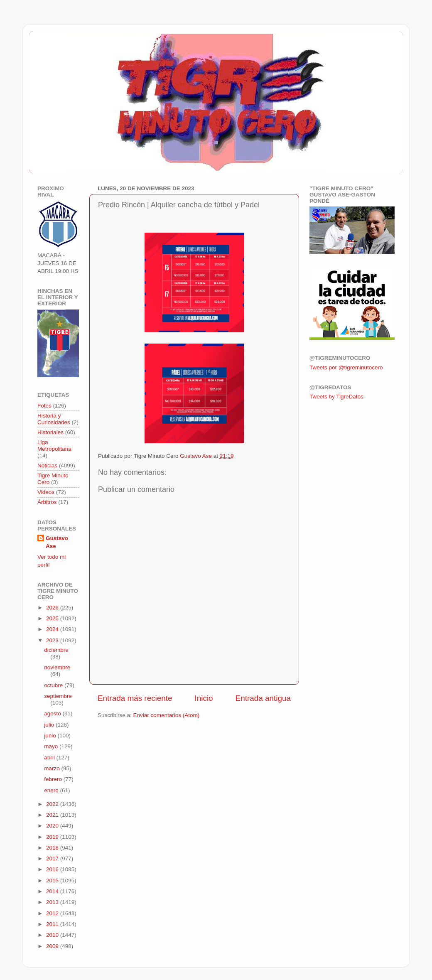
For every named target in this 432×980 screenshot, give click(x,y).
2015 (53, 881)
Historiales (50, 432)
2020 (53, 826)
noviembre (57, 667)
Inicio (204, 698)
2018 (53, 848)
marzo (53, 768)
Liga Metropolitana (54, 446)
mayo (52, 746)
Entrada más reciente (135, 698)
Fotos (44, 406)
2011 (53, 924)
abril (50, 758)
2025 (53, 618)
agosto (53, 714)
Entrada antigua (263, 698)
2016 (53, 869)
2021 (53, 815)
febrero (54, 779)
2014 (53, 891)
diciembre (56, 650)
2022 (53, 804)
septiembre (58, 696)
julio (50, 725)
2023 (53, 640)
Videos (46, 492)
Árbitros (47, 502)
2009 (53, 946)
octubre (54, 685)
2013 (53, 902)
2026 (53, 608)
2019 (53, 837)
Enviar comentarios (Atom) (167, 715)
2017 (53, 858)
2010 (53, 935)
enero (52, 790)
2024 (53, 629)
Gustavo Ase (57, 542)
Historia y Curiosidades (54, 419)
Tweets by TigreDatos (336, 397)
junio (51, 736)
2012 (53, 913)
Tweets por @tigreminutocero (346, 367)
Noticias (47, 465)
